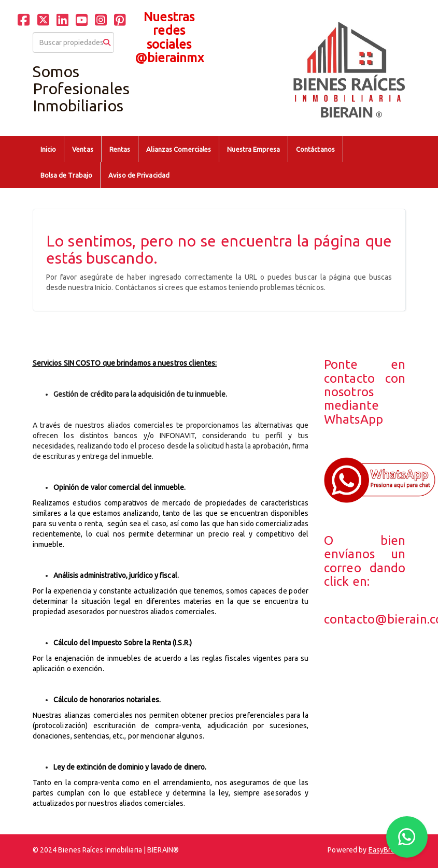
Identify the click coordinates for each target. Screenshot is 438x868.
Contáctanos (315, 149)
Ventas (83, 149)
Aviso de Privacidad (139, 175)
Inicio (48, 149)
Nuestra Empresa (253, 149)
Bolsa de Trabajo (67, 175)
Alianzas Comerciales (179, 149)
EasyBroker (387, 850)
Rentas (120, 149)
